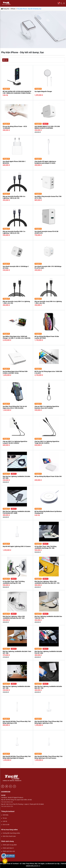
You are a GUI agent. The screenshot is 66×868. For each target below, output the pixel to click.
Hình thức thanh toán (9, 836)
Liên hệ (5, 821)
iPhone (13, 9)
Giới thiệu (5, 815)
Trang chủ (5, 9)
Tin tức (5, 818)
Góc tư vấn (6, 825)
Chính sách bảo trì (8, 848)
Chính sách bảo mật (9, 851)
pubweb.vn (37, 866)
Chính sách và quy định (10, 845)
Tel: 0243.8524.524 (7, 802)
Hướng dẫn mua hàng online (11, 833)
